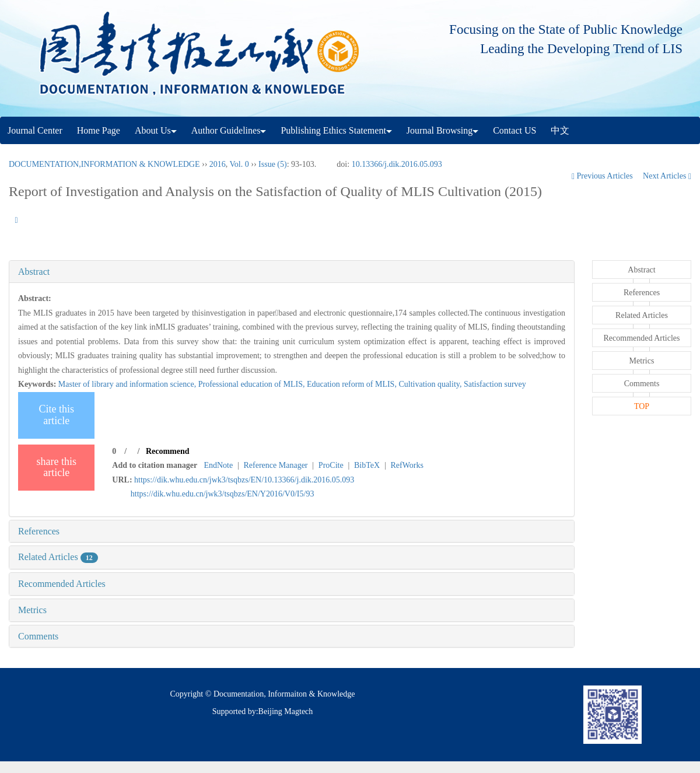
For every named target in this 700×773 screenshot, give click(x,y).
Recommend (168, 451)
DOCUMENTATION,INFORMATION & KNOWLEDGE (104, 164)
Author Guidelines (229, 130)
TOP (642, 406)
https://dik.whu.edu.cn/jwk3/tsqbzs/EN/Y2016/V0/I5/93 (223, 494)
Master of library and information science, (128, 384)
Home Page (99, 130)
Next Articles (667, 176)
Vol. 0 (239, 164)
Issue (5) (273, 164)
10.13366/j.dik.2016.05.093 (397, 164)
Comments (38, 636)
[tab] (292, 272)
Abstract (34, 272)
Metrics (32, 610)
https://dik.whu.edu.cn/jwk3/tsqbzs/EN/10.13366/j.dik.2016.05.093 (244, 480)
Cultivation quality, (431, 384)
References (39, 531)
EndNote (218, 465)
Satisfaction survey (495, 384)
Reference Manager (276, 465)
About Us (156, 130)
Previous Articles (603, 176)
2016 (218, 164)
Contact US (514, 130)
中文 (560, 130)
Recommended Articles (62, 584)
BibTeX (367, 465)
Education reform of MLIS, (353, 384)
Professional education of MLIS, (253, 384)
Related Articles (58, 557)
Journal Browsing (442, 130)
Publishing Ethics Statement (336, 130)
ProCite (331, 465)
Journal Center (35, 130)
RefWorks (407, 465)
